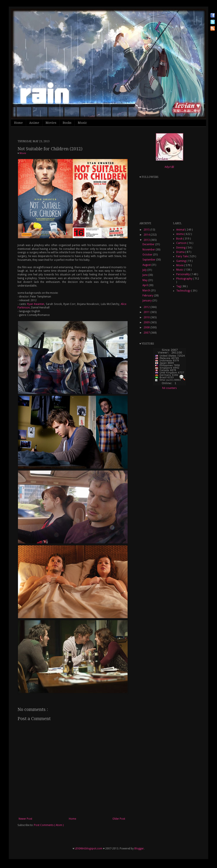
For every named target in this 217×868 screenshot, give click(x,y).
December (149, 244)
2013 (147, 240)
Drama (181, 252)
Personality (183, 274)
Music (82, 123)
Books (67, 123)
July (145, 270)
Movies (51, 123)
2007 (147, 333)
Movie (23, 153)
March (147, 290)
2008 (147, 327)
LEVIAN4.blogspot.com (89, 849)
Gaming (181, 261)
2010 (147, 317)
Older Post (119, 819)
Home (18, 123)
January (147, 301)
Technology (184, 291)
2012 (147, 307)
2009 (147, 322)
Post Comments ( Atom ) (49, 825)
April (146, 285)
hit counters (169, 388)
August (147, 265)
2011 (147, 312)
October (148, 255)
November (149, 250)
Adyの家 (169, 167)
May (145, 280)
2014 (147, 235)
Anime (34, 123)
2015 (147, 230)
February (148, 296)
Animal (181, 230)
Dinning (181, 248)
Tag (179, 286)
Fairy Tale (182, 256)
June (145, 275)
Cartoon (182, 243)
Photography (185, 279)
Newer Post (25, 819)
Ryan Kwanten (36, 304)
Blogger (139, 849)
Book (180, 239)
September (149, 260)
